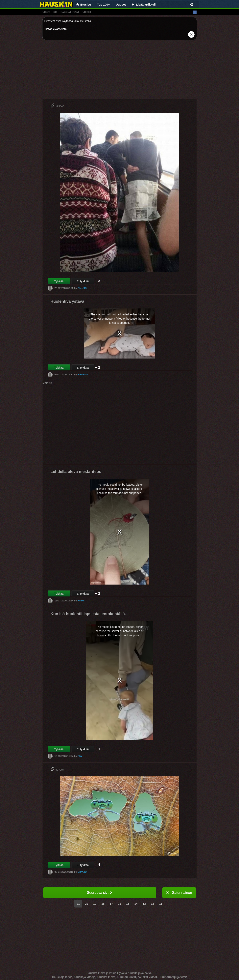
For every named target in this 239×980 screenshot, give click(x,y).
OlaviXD (82, 288)
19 (95, 904)
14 (136, 904)
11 (161, 904)
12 (153, 904)
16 (120, 904)
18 (103, 904)
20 (86, 904)
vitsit (46, 12)
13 (144, 904)
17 (111, 904)
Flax (80, 756)
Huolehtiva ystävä (67, 301)
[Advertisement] (120, 71)
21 (78, 904)
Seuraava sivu (100, 893)
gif (55, 12)
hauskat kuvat (70, 12)
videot (87, 12)
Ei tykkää (83, 281)
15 (128, 904)
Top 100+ (103, 4)
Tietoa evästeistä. (56, 29)
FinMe (81, 601)
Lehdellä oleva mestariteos (76, 472)
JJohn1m (83, 375)
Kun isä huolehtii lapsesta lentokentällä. (88, 614)
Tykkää (59, 281)
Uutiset (121, 4)
